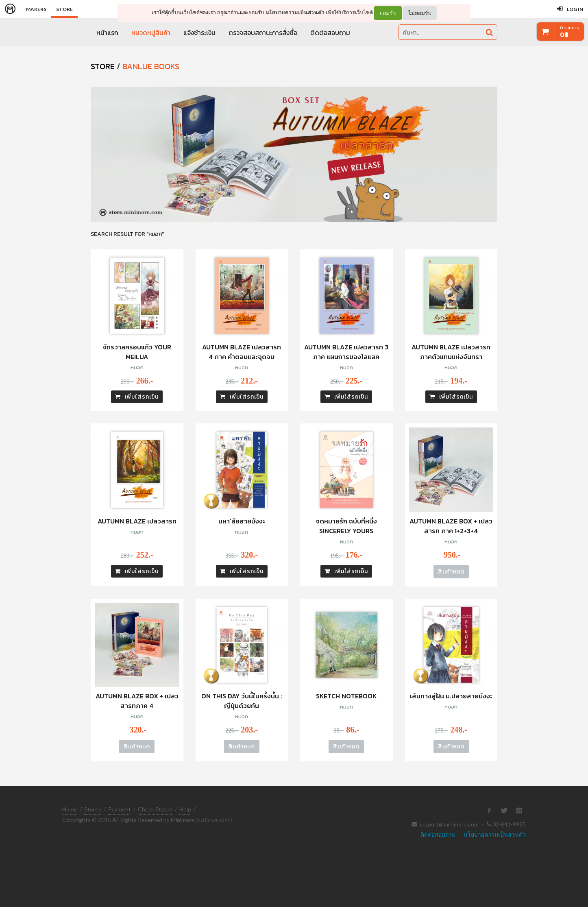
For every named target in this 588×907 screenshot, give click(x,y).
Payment (120, 809)
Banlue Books (151, 66)
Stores (93, 809)
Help (185, 809)
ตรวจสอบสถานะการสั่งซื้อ (263, 33)
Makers (36, 9)
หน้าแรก (107, 33)
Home (70, 809)
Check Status (155, 809)
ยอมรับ (388, 13)
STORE (103, 66)
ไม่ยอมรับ (420, 13)
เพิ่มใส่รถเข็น (137, 397)
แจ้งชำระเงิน (199, 33)
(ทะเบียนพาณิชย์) (214, 820)
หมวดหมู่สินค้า (151, 33)
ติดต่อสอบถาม (330, 33)
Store (64, 9)
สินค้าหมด (451, 572)
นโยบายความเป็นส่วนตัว (295, 12)
